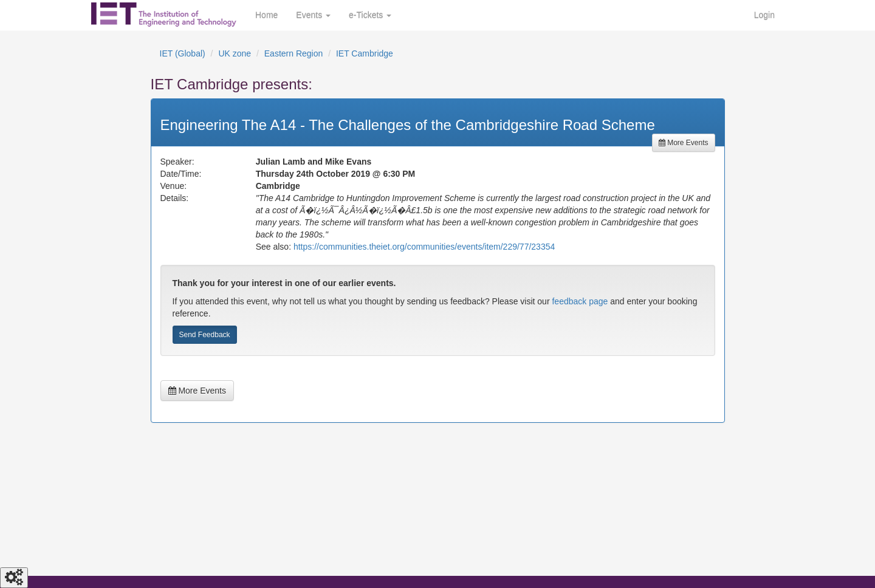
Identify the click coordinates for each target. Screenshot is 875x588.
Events (313, 15)
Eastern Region (294, 53)
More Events (684, 143)
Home (266, 15)
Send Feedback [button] (205, 335)
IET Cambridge (365, 53)
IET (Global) (183, 53)
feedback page (580, 301)
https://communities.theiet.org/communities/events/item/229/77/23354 (424, 247)
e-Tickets (370, 15)
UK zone (235, 53)
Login (764, 15)
